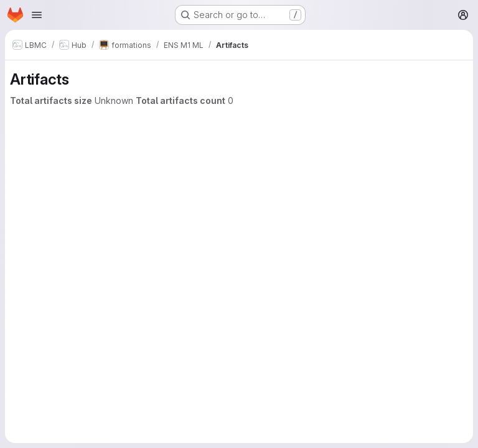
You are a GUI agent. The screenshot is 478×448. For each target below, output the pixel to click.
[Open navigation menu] (37, 15)
